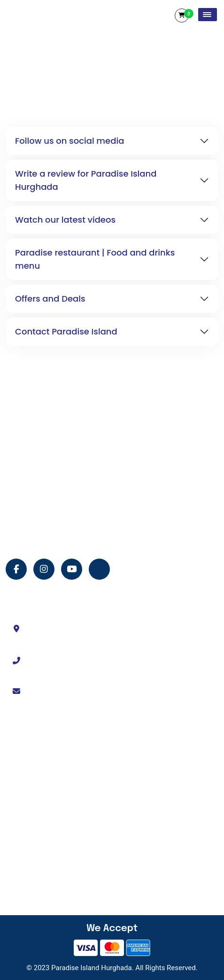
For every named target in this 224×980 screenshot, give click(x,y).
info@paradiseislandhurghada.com (84, 691)
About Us (34, 763)
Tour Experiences (46, 779)
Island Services (43, 812)
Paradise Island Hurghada (91, 968)
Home (30, 747)
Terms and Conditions (53, 829)
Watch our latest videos (65, 220)
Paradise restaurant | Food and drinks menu (95, 259)
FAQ (27, 894)
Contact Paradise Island (66, 331)
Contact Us (37, 796)
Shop (28, 845)
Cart (182, 16)
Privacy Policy (41, 862)
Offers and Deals (50, 299)
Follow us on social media (70, 141)
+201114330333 (57, 660)
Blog (27, 878)
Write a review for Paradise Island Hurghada (86, 180)
